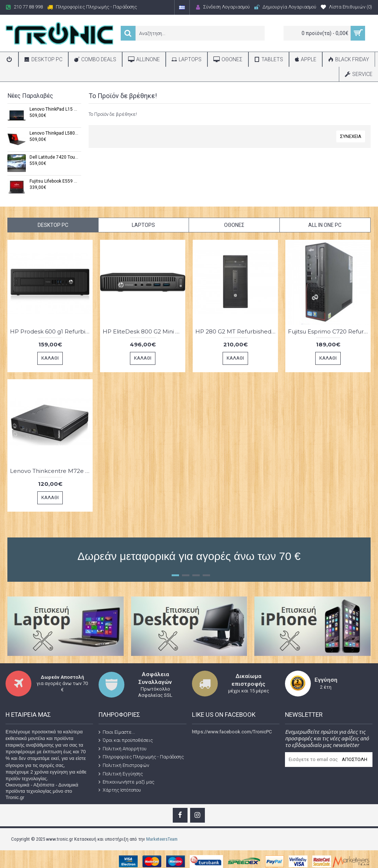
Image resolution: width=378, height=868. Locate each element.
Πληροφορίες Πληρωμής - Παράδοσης (141, 757)
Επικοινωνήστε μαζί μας (126, 782)
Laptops (143, 225)
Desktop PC (53, 225)
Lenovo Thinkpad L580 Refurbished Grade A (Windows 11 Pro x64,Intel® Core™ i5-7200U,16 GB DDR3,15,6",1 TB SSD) (54, 133)
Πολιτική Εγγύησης (121, 774)
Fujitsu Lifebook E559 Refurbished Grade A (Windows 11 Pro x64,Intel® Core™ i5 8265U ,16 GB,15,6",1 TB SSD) (54, 181)
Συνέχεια (351, 136)
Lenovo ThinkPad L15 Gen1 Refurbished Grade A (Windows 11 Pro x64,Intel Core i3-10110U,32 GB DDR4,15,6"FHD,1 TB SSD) (54, 109)
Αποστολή (355, 759)
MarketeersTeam (162, 839)
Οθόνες (234, 225)
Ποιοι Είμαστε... (117, 732)
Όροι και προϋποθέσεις (126, 740)
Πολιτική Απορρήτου (123, 749)
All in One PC (325, 225)
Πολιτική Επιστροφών (124, 765)
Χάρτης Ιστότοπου (120, 790)
